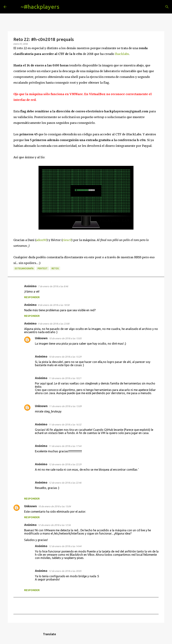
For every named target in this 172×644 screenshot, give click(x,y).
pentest (43, 268)
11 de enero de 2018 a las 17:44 (65, 446)
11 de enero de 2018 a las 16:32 (65, 424)
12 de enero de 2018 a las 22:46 (65, 483)
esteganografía (24, 268)
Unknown (41, 338)
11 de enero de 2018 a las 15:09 (65, 406)
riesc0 (67, 240)
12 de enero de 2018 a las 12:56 (54, 525)
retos (55, 268)
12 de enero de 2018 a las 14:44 (65, 546)
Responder (32, 297)
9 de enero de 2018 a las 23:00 (54, 324)
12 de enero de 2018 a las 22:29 (65, 464)
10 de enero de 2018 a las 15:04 (54, 506)
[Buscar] (65, 7)
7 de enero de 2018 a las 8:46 (53, 286)
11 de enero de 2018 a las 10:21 (65, 378)
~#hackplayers (40, 7)
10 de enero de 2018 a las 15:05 (65, 338)
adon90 (41, 240)
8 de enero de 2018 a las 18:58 (54, 305)
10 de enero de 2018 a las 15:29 (65, 357)
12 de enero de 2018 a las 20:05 (65, 571)
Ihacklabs (122, 54)
